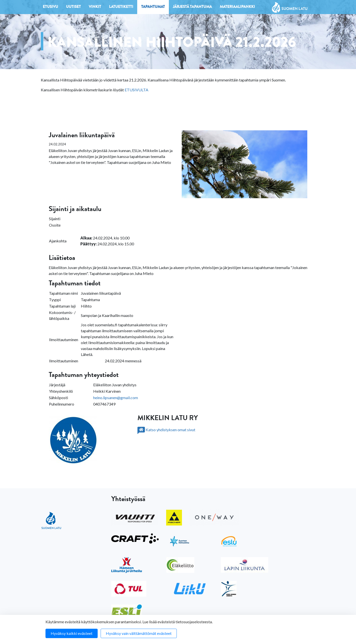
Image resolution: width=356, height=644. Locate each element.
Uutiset (73, 7)
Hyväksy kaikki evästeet (72, 633)
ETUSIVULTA (136, 90)
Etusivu (50, 7)
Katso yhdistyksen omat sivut (166, 430)
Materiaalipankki (237, 7)
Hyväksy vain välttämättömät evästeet (139, 633)
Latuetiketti (121, 7)
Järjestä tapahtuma (192, 7)
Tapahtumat (153, 7)
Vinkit (95, 7)
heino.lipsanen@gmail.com (116, 398)
